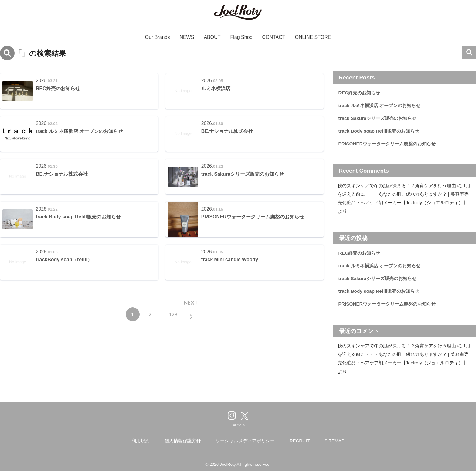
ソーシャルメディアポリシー (245, 443)
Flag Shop (241, 37)
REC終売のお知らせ (360, 93)
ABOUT (212, 37)
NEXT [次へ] (191, 305)
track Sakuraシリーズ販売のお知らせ (379, 118)
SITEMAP (335, 443)
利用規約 (141, 443)
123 (173, 315)
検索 (469, 53)
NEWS (187, 37)
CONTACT (274, 37)
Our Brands (158, 37)
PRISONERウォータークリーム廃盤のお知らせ (390, 144)
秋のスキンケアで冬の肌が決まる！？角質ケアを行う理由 (401, 186)
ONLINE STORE (313, 37)
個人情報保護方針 (183, 443)
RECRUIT (300, 443)
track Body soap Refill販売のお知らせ (381, 132)
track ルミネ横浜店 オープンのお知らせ (382, 105)
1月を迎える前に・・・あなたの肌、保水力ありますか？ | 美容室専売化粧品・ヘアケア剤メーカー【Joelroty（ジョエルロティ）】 (404, 203)
